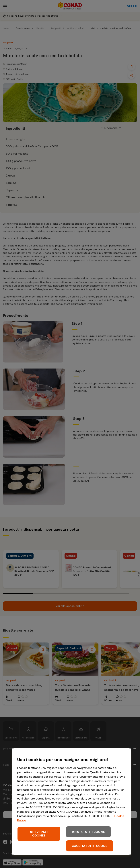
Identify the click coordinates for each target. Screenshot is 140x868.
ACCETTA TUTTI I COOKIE (90, 846)
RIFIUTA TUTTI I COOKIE (88, 832)
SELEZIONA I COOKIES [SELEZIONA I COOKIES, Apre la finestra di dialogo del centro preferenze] (39, 834)
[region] (71, 802)
